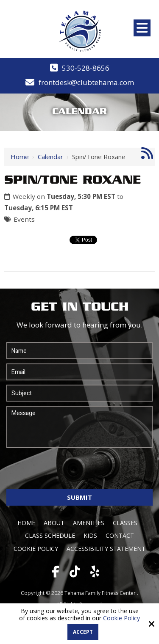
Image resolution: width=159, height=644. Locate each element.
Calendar (50, 157)
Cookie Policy (121, 618)
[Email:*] (79, 372)
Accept (83, 632)
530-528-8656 (86, 68)
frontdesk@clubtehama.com (86, 82)
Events (24, 219)
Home (20, 157)
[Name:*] (79, 351)
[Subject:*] (79, 393)
